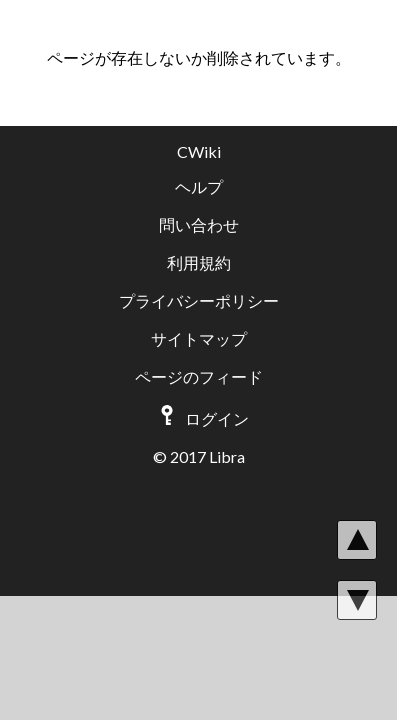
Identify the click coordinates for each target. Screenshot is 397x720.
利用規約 (199, 262)
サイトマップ (199, 338)
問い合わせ (199, 224)
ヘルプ (199, 186)
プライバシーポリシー (199, 300)
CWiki (199, 151)
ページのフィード (199, 376)
